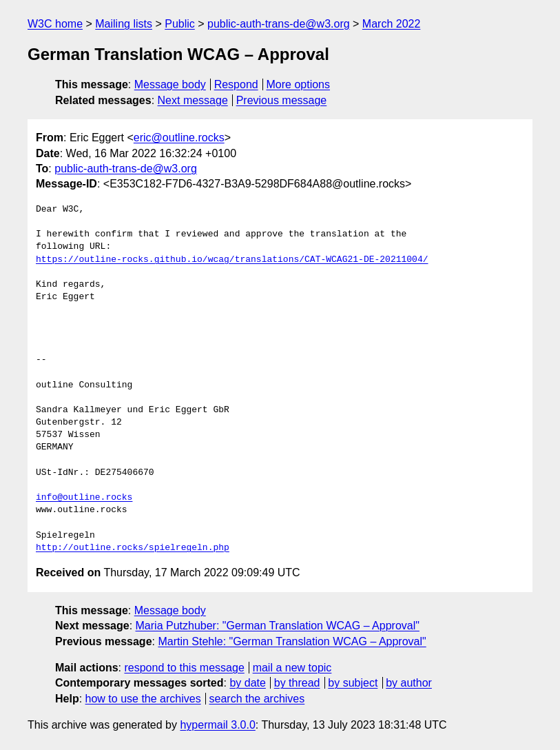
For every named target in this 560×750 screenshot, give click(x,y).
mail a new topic (292, 668)
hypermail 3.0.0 (217, 725)
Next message (193, 100)
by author (409, 683)
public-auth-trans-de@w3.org (279, 24)
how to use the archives (143, 699)
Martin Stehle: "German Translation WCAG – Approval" (292, 641)
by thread (297, 683)
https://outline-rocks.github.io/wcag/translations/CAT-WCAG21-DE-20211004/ (232, 260)
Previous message (282, 100)
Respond (236, 84)
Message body (170, 84)
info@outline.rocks (84, 498)
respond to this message (184, 668)
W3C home (55, 24)
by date (247, 683)
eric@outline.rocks (179, 138)
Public (180, 24)
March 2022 (392, 24)
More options (299, 84)
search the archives (257, 699)
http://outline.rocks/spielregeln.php (133, 548)
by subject (353, 683)
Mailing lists (124, 24)
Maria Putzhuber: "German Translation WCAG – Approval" (278, 626)
